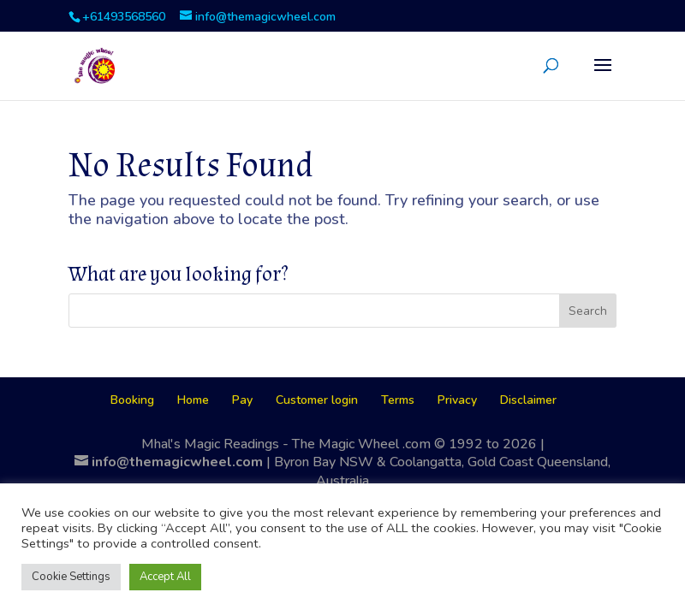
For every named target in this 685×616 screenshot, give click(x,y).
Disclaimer (528, 400)
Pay (242, 400)
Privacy (457, 400)
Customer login (317, 400)
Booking (132, 400)
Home (193, 400)
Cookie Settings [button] (71, 577)
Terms (398, 400)
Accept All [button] (165, 577)
